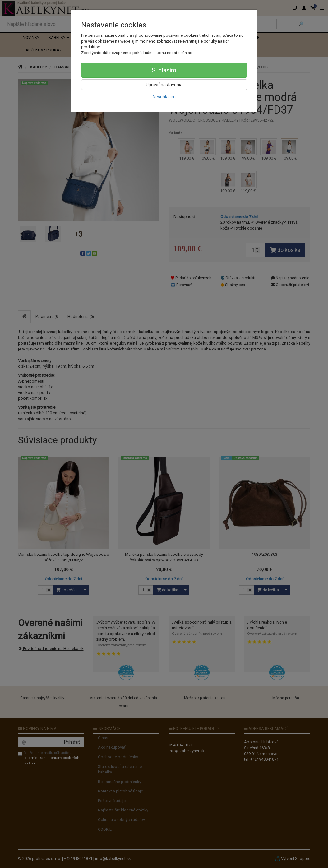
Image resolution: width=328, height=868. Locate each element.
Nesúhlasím (164, 97)
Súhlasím (164, 70)
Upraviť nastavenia (164, 85)
